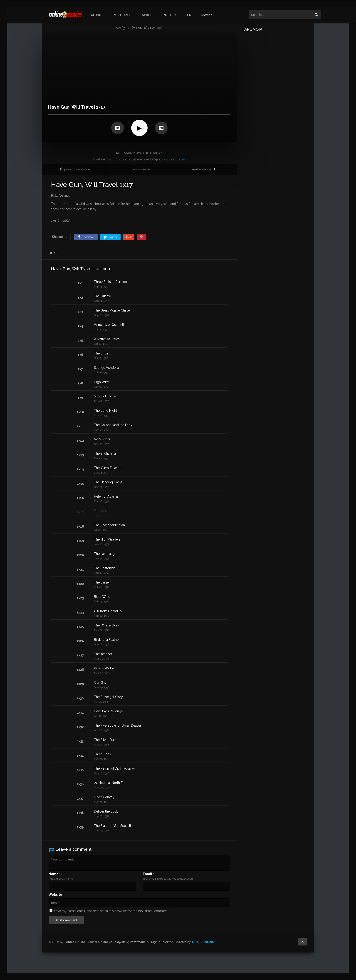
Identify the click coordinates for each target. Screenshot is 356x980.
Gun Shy (100, 683)
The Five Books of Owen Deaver (118, 726)
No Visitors (102, 439)
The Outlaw (102, 296)
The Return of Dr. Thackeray (114, 768)
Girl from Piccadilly (108, 611)
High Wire (101, 382)
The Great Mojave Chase (112, 310)
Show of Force (105, 396)
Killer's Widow (105, 668)
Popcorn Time (174, 159)
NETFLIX (170, 15)
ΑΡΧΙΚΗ (97, 15)
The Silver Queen (107, 740)
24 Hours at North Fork (111, 783)
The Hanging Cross (108, 482)
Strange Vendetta (106, 368)
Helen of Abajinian (107, 496)
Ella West (101, 511)
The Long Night (105, 411)
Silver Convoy (104, 797)
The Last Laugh (105, 554)
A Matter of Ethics (107, 339)
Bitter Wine (102, 597)
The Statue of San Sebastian (114, 826)
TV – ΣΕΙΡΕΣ (121, 15)
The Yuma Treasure (108, 468)
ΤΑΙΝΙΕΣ (146, 15)
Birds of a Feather (107, 640)
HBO (189, 15)
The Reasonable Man (109, 525)
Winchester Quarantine (111, 325)
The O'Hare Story (107, 625)
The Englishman (106, 454)
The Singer (102, 582)
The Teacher (103, 654)
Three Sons (102, 754)
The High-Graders (107, 539)
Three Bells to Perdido (111, 282)
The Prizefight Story (108, 697)
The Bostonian (105, 568)
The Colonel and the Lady (113, 425)
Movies (207, 15)
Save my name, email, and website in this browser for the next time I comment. (112, 911)
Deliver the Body (106, 811)
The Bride (101, 353)
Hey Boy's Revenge (108, 711)
